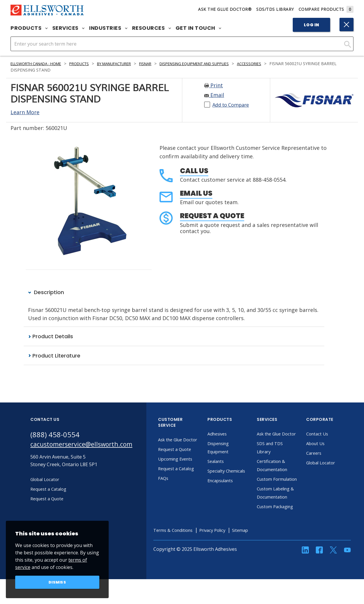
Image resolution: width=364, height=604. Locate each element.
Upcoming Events (188, 467)
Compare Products (326, 9)
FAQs (174, 487)
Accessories (281, 64)
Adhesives (229, 434)
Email (214, 95)
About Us (327, 444)
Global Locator (333, 463)
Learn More (25, 112)
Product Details (51, 337)
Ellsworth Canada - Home (40, 64)
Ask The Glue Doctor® (225, 9)
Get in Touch (199, 28)
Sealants (227, 461)
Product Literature (54, 356)
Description (46, 292)
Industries (108, 28)
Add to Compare (233, 105)
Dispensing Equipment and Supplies (219, 64)
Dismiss (57, 582)
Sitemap (259, 555)
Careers (325, 453)
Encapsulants (233, 489)
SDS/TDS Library (275, 9)
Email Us (196, 193)
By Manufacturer (128, 64)
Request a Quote (212, 216)
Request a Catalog (188, 477)
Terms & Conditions (186, 555)
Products (29, 28)
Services (69, 28)
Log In (312, 25)
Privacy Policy (229, 555)
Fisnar (164, 64)
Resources (151, 28)
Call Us (194, 171)
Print (214, 85)
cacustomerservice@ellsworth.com (87, 445)
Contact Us (329, 434)
